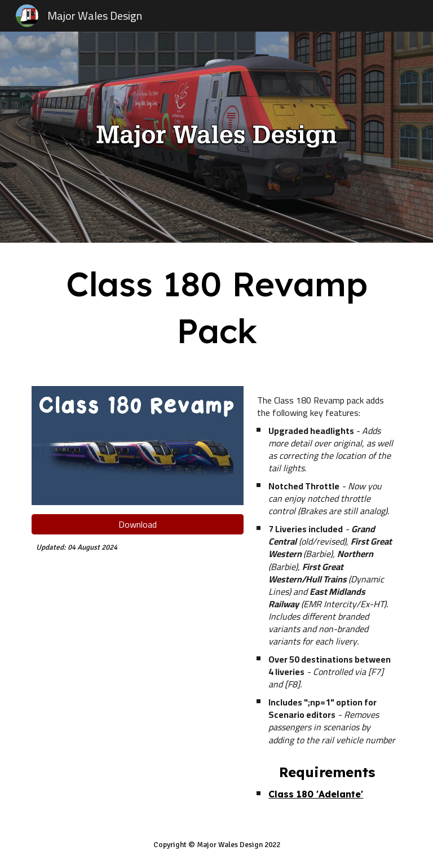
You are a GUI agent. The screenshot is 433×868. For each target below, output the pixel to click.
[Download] (137, 524)
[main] (216, 308)
